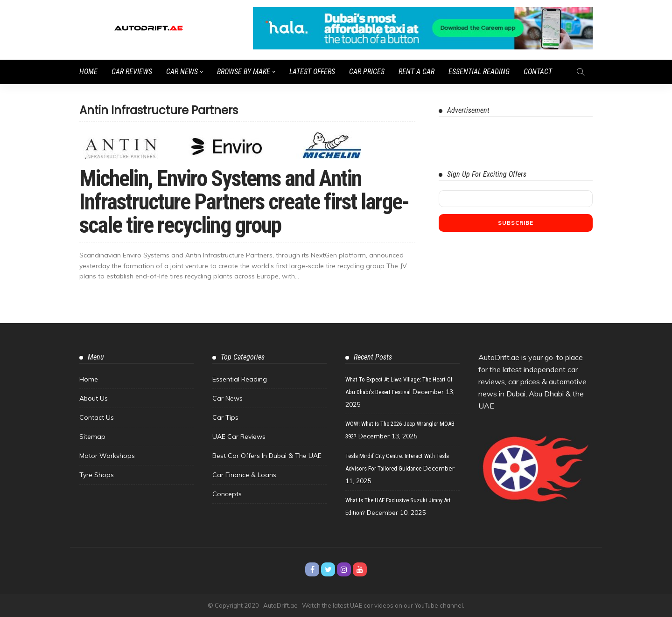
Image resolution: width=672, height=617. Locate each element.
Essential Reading (479, 72)
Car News (182, 72)
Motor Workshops (107, 456)
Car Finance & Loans (244, 475)
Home (88, 72)
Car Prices (367, 72)
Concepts (227, 494)
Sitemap (92, 437)
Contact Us (97, 417)
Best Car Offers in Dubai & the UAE (267, 456)
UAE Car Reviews (239, 437)
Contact (538, 72)
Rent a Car (416, 72)
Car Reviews (132, 72)
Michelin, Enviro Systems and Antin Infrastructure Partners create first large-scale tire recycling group (244, 202)
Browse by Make (244, 72)
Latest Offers (312, 72)
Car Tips (225, 417)
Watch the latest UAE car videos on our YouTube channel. (383, 605)
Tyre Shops (97, 475)
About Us (94, 398)
